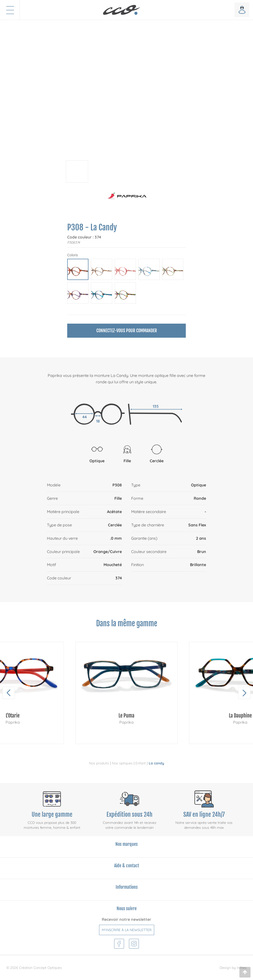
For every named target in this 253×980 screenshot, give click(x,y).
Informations (127, 887)
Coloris (73, 255)
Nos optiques (122, 763)
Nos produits (99, 763)
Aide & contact (127, 866)
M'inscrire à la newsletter (127, 930)
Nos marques (126, 844)
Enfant (141, 763)
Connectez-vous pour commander (127, 331)
